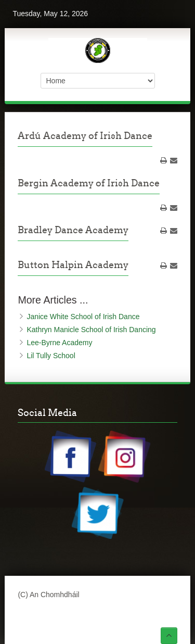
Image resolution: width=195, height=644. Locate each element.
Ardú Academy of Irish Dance (85, 136)
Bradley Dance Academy (73, 230)
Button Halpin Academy (73, 265)
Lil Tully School (51, 356)
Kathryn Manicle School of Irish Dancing (91, 330)
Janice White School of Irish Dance (83, 317)
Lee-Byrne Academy (59, 343)
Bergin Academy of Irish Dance (89, 183)
